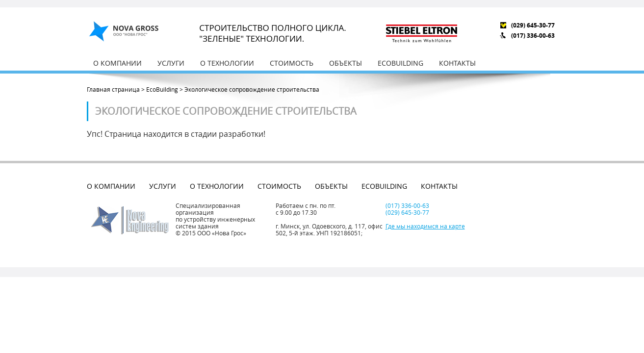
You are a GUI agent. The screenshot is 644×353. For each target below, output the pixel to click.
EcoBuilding (400, 63)
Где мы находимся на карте (425, 226)
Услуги (171, 63)
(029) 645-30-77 (533, 25)
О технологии (227, 63)
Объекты (346, 63)
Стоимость (292, 63)
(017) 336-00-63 (533, 36)
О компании (117, 63)
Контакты (457, 63)
